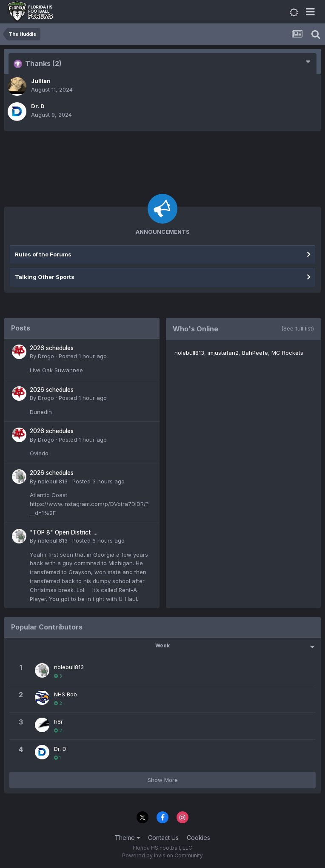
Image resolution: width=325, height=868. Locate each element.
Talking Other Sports (45, 277)
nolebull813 (53, 481)
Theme (127, 838)
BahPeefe (255, 353)
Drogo (46, 356)
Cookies (198, 838)
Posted (83, 356)
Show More (163, 780)
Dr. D (38, 106)
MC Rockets (287, 353)
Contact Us (163, 838)
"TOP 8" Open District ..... (64, 532)
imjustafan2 (223, 353)
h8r (58, 721)
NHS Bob (66, 694)
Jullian (41, 81)
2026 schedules (52, 348)
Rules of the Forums (43, 254)
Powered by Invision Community (162, 855)
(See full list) (298, 328)
